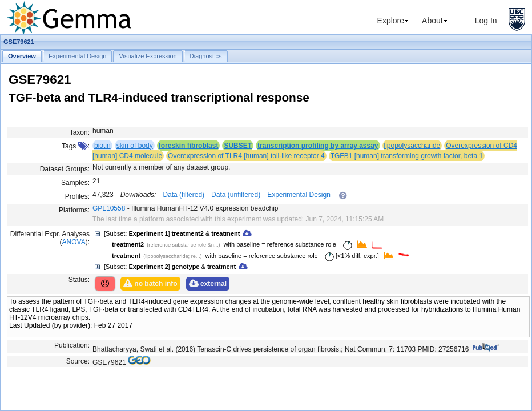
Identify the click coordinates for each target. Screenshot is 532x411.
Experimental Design (299, 195)
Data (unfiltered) (236, 195)
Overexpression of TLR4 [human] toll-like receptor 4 (246, 156)
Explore (391, 21)
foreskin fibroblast (189, 146)
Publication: (72, 345)
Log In (486, 21)
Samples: (75, 183)
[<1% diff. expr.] (350, 256)
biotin (102, 146)
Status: (79, 280)
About (432, 21)
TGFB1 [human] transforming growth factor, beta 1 (407, 156)
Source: (78, 361)
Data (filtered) (184, 195)
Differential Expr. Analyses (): (50, 238)
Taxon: (80, 132)
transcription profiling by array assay (318, 146)
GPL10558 (109, 208)
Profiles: (77, 196)
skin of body (135, 146)
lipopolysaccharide (412, 146)
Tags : (76, 146)
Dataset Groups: (65, 169)
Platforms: (74, 210)
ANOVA (74, 242)
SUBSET (238, 146)
